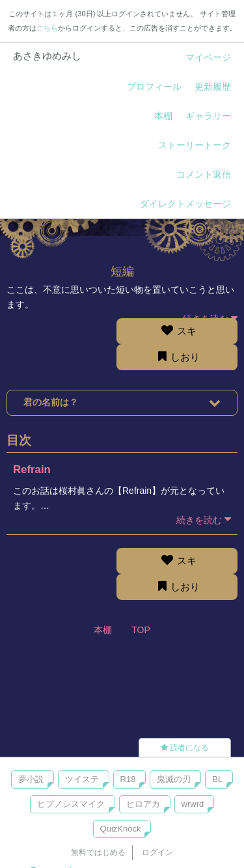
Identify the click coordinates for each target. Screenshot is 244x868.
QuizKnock (121, 829)
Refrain (32, 469)
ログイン (157, 852)
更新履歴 (213, 87)
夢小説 (31, 779)
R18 (128, 779)
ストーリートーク (195, 145)
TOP (141, 630)
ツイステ (82, 779)
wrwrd (193, 804)
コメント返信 (204, 174)
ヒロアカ (143, 804)
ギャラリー (208, 116)
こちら (47, 28)
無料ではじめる (98, 852)
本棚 (163, 116)
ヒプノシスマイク (71, 804)
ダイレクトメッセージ (185, 204)
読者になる (185, 748)
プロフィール (154, 87)
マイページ (208, 57)
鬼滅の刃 (174, 779)
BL (217, 779)
